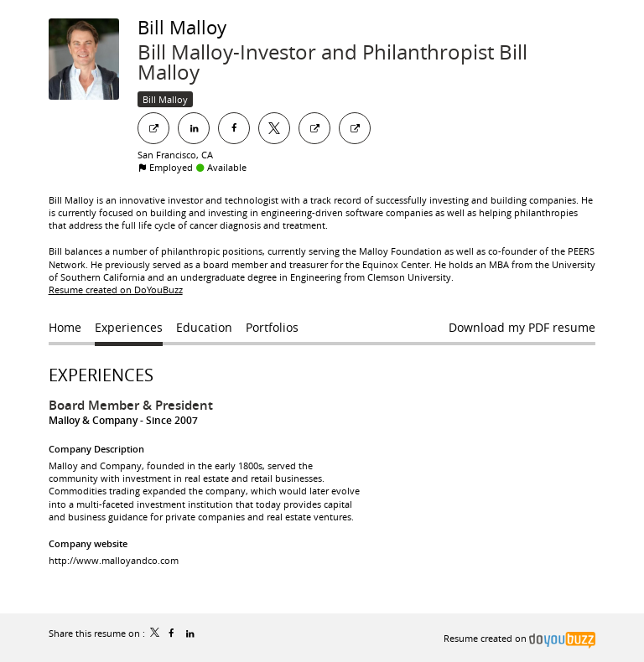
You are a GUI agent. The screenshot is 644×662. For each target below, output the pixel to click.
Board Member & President (131, 405)
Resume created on (519, 638)
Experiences (101, 375)
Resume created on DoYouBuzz (116, 290)
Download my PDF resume (522, 327)
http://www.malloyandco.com (114, 560)
